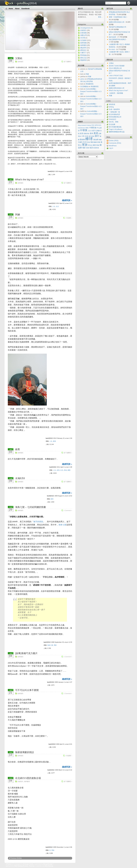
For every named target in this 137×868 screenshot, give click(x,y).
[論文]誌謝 (113, 37)
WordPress (113, 146)
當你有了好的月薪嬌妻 (117, 66)
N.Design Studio (28, 864)
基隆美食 (86, 133)
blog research (82, 125)
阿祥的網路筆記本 (115, 117)
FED (93, 125)
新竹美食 (92, 136)
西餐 (99, 142)
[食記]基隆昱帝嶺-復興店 (118, 39)
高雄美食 (96, 148)
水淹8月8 (20, 478)
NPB (96, 125)
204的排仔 (113, 119)
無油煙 (96, 140)
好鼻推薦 (83, 33)
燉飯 (100, 140)
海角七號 (62, 525)
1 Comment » (68, 510)
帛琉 (87, 136)
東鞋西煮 (112, 104)
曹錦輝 (82, 140)
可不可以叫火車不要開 (27, 690)
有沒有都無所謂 (114, 114)
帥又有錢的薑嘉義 (115, 127)
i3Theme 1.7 (10, 864)
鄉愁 (69, 470)
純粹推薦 (83, 43)
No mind (112, 49)
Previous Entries (16, 858)
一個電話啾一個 (114, 112)
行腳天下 (83, 53)
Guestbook (26, 9)
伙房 (93, 131)
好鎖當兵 (20, 781)
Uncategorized (85, 28)
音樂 (87, 148)
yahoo (82, 79)
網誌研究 (83, 48)
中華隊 (84, 130)
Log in (111, 148)
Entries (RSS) (114, 141)
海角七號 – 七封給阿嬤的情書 (31, 507)
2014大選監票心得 (115, 68)
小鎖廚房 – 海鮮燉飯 (116, 93)
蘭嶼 (95, 142)
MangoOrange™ (49, 864)
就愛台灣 (83, 35)
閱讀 (98, 145)
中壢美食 (93, 128)
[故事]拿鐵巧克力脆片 (26, 653)
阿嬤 (18, 215)
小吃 (83, 136)
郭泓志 (90, 145)
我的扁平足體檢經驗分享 (118, 27)
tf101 (100, 125)
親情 (54, 441)
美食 (65, 470)
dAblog (111, 107)
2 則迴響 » (69, 218)
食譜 (91, 148)
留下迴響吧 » (68, 62)
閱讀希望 (83, 60)
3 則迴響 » (69, 756)
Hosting (32, 866)
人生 (54, 206)
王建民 (80, 142)
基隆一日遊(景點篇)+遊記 (118, 17)
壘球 (92, 133)
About (17, 9)
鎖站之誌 (83, 58)
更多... (100, 17)
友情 (58, 470)
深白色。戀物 (114, 122)
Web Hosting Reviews (21, 866)
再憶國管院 (90, 84)
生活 (57, 206)
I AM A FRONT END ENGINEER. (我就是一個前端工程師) (120, 78)
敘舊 (18, 449)
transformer (81, 128)
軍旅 (53, 850)
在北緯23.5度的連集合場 (28, 778)
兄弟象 (97, 131)
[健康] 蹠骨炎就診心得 (117, 22)
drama (89, 125)
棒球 (89, 139)
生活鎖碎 (83, 40)
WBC (87, 128)
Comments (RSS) (115, 143)
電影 (55, 645)
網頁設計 (83, 50)
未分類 (83, 38)
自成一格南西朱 (114, 109)
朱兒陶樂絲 (84, 87)
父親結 (19, 58)
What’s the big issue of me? (30, 180)
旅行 (97, 136)
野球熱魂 (83, 55)
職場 (92, 142)
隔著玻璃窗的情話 (25, 752)
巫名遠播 (112, 124)
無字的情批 (38, 522)
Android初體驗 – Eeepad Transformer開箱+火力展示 (91, 91)
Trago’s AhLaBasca (116, 129)
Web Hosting (49, 866)
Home (11, 9)
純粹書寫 (20, 62)
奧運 (96, 133)
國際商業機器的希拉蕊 (117, 132)
